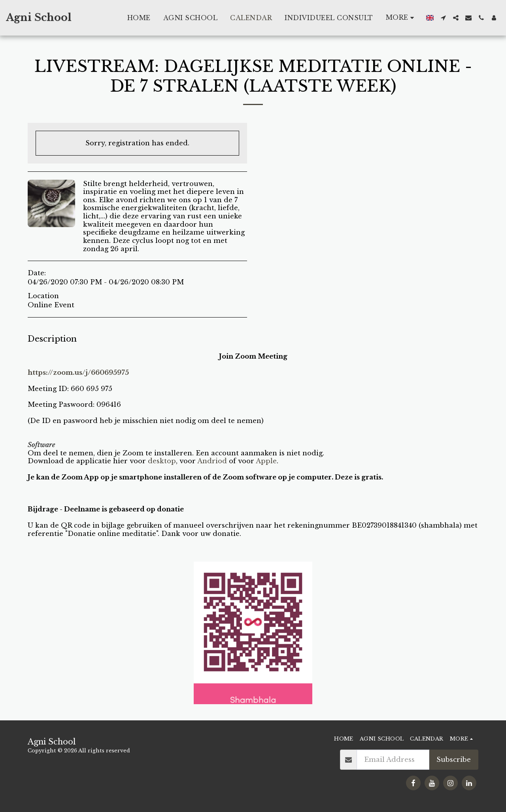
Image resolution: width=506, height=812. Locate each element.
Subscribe (454, 759)
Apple (266, 461)
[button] (443, 18)
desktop (162, 461)
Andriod (212, 461)
